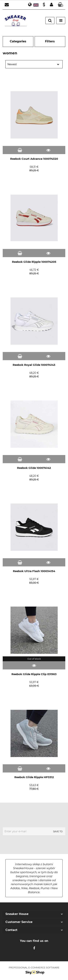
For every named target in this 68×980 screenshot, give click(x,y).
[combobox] (34, 64)
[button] (61, 5)
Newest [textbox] (12, 64)
